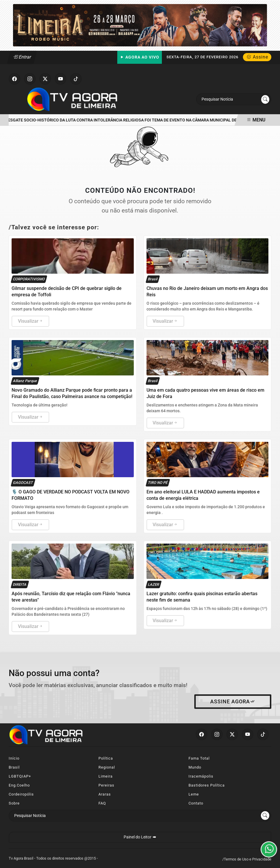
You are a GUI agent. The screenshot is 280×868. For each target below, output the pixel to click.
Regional (107, 767)
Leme (194, 794)
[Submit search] (265, 99)
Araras (105, 794)
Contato (196, 803)
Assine (257, 57)
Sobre (14, 803)
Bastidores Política (207, 785)
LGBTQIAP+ (20, 776)
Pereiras (106, 785)
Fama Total (199, 758)
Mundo (195, 767)
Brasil (14, 767)
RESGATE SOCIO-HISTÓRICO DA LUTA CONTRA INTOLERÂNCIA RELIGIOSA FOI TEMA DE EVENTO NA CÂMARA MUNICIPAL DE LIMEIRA (131, 120)
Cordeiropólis (21, 794)
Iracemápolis (201, 776)
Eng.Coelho (19, 785)
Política (106, 758)
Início (14, 758)
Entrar (22, 57)
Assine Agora (233, 702)
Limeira (106, 776)
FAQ (102, 803)
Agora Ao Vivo (140, 57)
